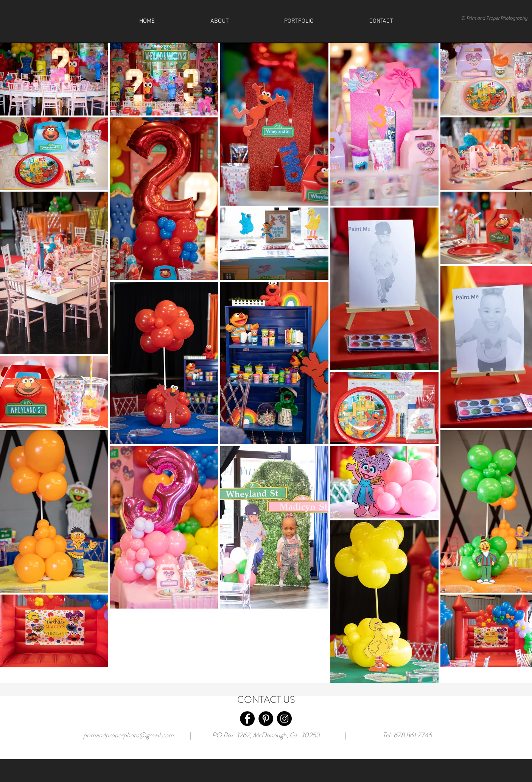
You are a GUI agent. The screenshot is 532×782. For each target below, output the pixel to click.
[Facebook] (247, 719)
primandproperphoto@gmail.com (128, 735)
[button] (381, 21)
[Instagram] (284, 719)
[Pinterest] (266, 719)
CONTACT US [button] (266, 700)
